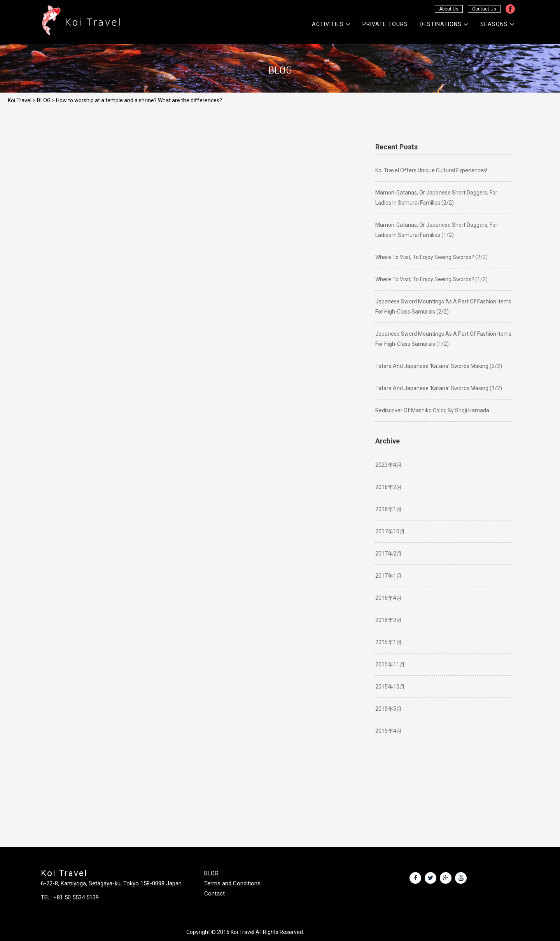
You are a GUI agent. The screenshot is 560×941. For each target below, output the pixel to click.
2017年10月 (390, 531)
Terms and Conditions (232, 883)
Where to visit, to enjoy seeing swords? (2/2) (431, 257)
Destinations (444, 25)
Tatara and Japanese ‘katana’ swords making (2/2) (439, 366)
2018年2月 (388, 487)
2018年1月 (388, 509)
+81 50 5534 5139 (76, 897)
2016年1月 (388, 642)
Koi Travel (20, 100)
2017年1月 (388, 576)
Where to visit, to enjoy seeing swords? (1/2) (431, 279)
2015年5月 (388, 709)
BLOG (44, 100)
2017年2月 (388, 554)
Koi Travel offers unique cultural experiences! (431, 170)
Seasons (498, 25)
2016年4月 (388, 598)
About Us (449, 9)
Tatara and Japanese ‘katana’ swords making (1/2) (439, 388)
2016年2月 (388, 620)
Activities (331, 25)
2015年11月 (390, 664)
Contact (214, 894)
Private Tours (385, 24)
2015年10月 (390, 687)
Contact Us (484, 9)
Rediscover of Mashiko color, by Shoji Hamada (432, 410)
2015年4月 (388, 731)
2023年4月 (388, 465)
